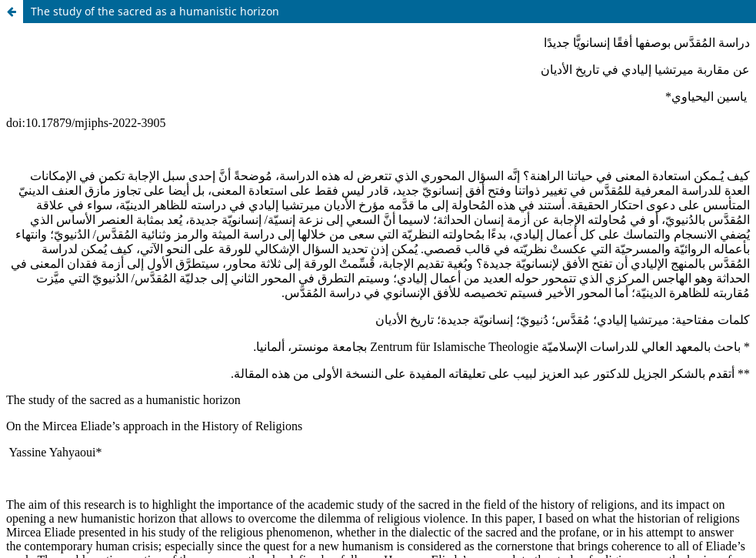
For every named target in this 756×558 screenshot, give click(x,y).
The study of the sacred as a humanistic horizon (155, 11)
